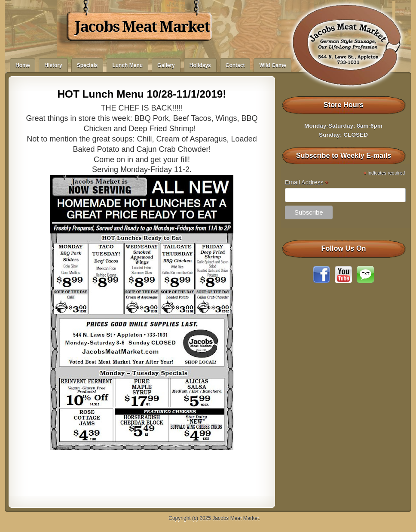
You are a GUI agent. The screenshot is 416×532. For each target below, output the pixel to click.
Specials (87, 65)
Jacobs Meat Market (142, 27)
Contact (235, 65)
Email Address (307, 183)
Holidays (200, 65)
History (53, 65)
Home (23, 65)
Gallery (166, 65)
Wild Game (272, 65)
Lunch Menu (127, 65)
